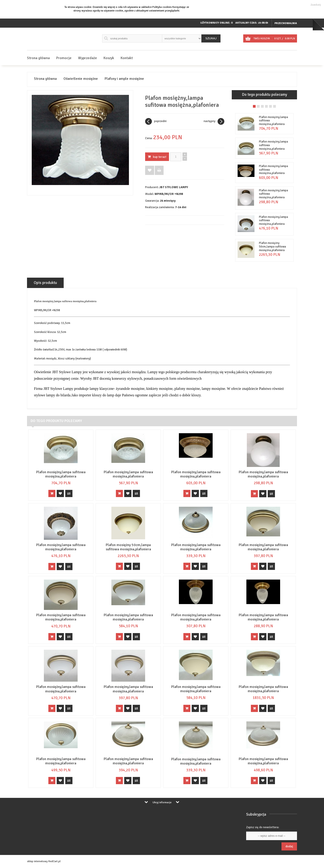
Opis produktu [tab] (45, 283)
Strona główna (38, 58)
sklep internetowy (37, 861)
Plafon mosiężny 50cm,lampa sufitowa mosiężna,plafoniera (272, 247)
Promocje (64, 58)
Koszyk (109, 58)
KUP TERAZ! (157, 157)
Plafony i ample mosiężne (124, 79)
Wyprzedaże (88, 58)
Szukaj (211, 38)
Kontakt (127, 58)
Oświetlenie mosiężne (81, 79)
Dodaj (289, 846)
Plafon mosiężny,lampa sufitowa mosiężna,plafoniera (61, 474)
